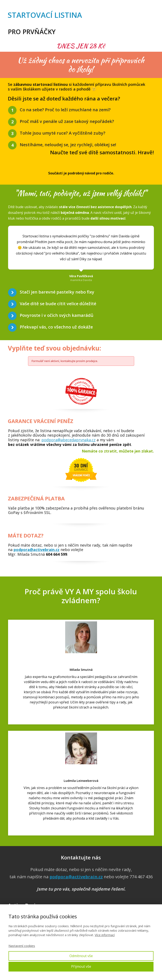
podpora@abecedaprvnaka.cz (68, 440)
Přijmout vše (81, 966)
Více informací (105, 935)
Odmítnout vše (81, 956)
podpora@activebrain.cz (37, 550)
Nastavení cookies (22, 946)
